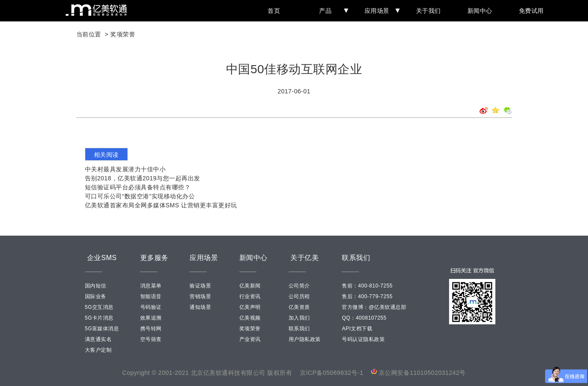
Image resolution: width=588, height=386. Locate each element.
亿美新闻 (250, 286)
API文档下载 (357, 329)
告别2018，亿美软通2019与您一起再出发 (143, 178)
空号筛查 (151, 339)
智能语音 (151, 296)
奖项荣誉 (123, 34)
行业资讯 (250, 296)
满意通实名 (98, 339)
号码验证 (151, 307)
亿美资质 (299, 307)
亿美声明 (250, 307)
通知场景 (200, 307)
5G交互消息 (99, 307)
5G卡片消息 (99, 318)
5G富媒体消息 (102, 329)
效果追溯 (151, 318)
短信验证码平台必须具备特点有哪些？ (138, 187)
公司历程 (299, 296)
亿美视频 (250, 318)
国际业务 (96, 296)
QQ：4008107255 (364, 318)
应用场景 (380, 11)
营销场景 (200, 296)
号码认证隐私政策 (363, 339)
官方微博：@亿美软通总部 (374, 307)
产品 (332, 11)
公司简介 (299, 286)
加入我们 (299, 318)
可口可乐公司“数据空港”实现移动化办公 (140, 196)
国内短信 (96, 286)
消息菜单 (151, 286)
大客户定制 (98, 350)
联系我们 (299, 329)
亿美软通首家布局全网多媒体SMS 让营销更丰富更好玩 (161, 205)
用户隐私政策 (305, 339)
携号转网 (151, 329)
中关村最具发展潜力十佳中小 (125, 169)
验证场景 (200, 286)
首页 (274, 11)
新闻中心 (480, 11)
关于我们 (428, 11)
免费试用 (531, 11)
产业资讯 (250, 339)
